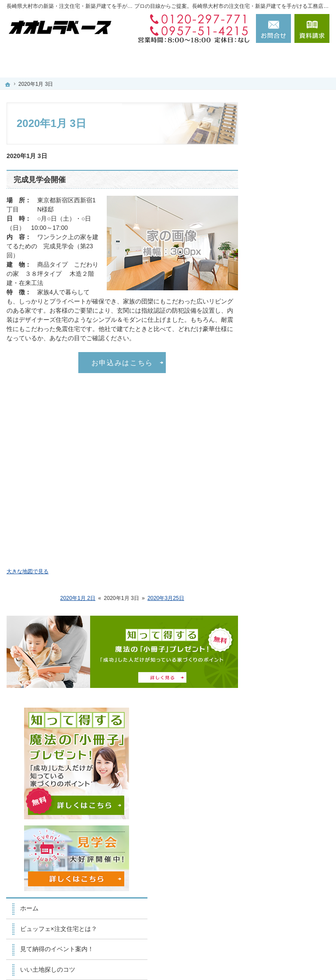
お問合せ (273, 28)
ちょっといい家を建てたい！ (293, 387)
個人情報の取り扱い (293, 707)
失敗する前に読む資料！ (293, 642)
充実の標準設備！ (290, 460)
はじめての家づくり (293, 480)
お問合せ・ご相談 (290, 666)
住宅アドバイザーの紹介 (293, 593)
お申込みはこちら (122, 363)
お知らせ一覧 (283, 686)
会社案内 (277, 549)
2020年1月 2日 (78, 598)
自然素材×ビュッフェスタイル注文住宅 (294, 435)
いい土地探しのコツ (293, 335)
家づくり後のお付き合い (293, 525)
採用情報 (277, 617)
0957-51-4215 (191, 30)
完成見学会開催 (40, 180)
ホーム (274, 258)
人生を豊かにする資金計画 (293, 359)
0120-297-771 (191, 19)
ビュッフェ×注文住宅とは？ (294, 282)
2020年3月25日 (166, 598)
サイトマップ (283, 727)
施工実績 (277, 411)
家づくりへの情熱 (290, 569)
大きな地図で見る (28, 571)
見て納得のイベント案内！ (293, 310)
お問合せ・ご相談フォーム (277, 892)
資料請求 (312, 28)
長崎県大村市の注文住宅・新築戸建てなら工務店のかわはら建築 (206, 959)
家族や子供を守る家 (293, 501)
